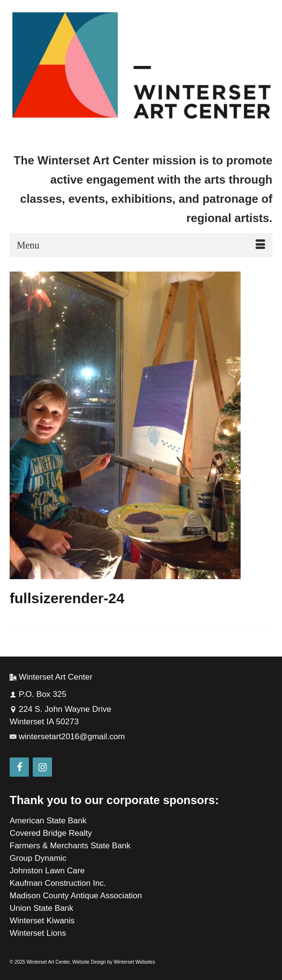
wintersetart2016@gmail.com (67, 737)
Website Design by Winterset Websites (114, 962)
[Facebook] (19, 767)
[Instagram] (42, 767)
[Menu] (141, 245)
